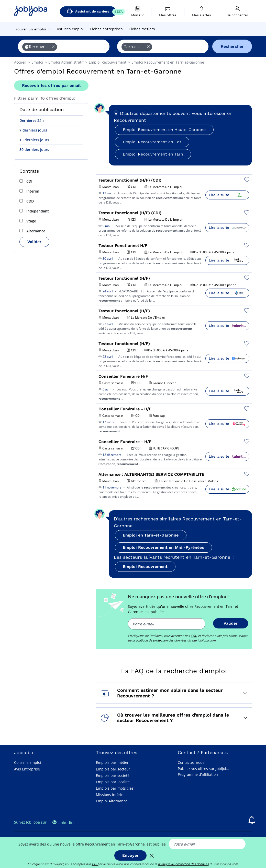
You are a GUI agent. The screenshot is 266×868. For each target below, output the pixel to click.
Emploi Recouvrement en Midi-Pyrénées (163, 547)
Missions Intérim (110, 795)
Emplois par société (113, 775)
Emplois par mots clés (115, 788)
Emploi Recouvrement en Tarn (153, 154)
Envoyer (130, 855)
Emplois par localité (113, 782)
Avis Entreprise (27, 769)
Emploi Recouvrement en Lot (152, 142)
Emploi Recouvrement (145, 567)
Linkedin (63, 823)
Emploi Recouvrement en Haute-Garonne (164, 130)
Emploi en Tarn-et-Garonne (151, 535)
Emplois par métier (112, 762)
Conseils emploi (28, 762)
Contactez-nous (191, 762)
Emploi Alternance (112, 801)
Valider (34, 242)
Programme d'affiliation (198, 774)
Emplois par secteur (113, 769)
